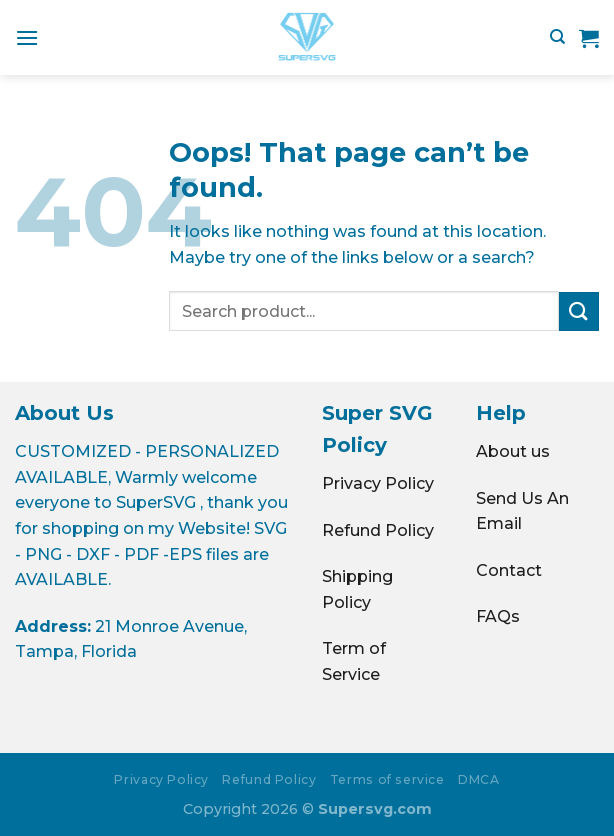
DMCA (478, 779)
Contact (509, 570)
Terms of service (387, 779)
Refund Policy (378, 530)
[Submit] (579, 311)
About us (513, 451)
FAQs (498, 616)
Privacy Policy (378, 483)
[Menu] (27, 37)
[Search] (557, 37)
